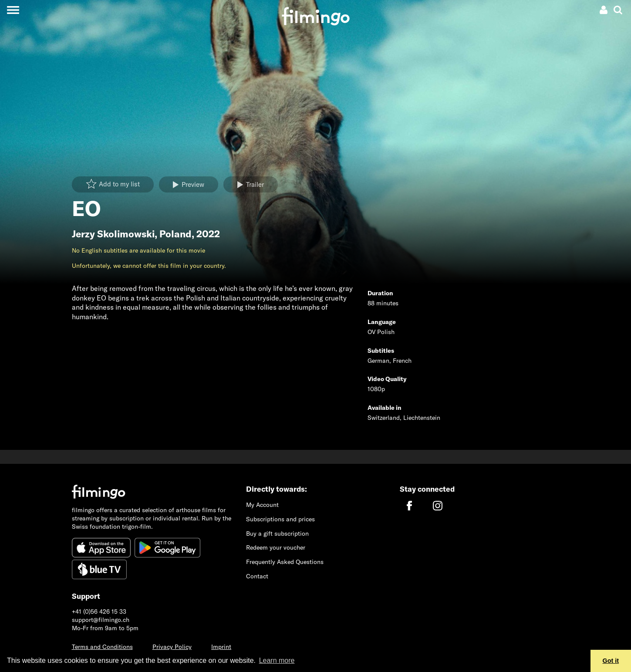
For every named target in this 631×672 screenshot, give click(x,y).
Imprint (221, 647)
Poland (175, 234)
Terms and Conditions (102, 647)
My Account (262, 505)
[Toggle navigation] (13, 10)
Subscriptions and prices (280, 519)
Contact (257, 576)
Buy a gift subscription (277, 534)
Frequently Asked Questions (285, 562)
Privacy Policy (172, 647)
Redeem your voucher (276, 547)
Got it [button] (611, 661)
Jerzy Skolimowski (113, 234)
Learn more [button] (277, 660)
